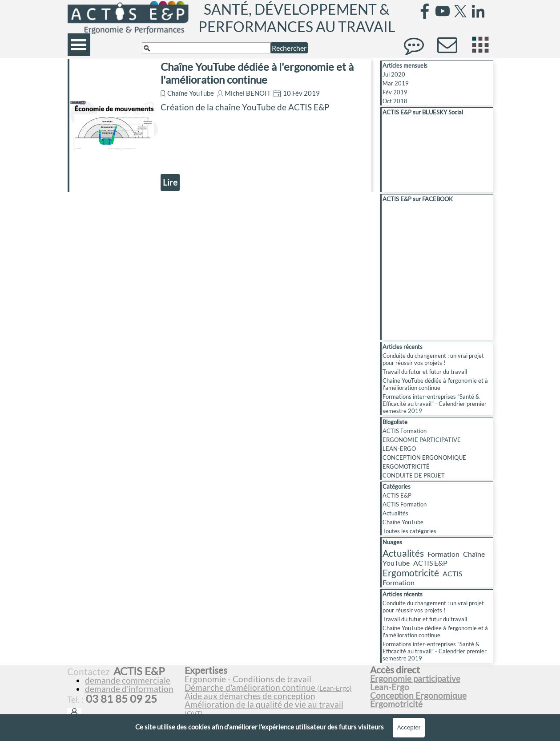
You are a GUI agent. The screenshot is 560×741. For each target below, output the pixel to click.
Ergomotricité (411, 573)
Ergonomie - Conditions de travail (248, 679)
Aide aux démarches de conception (250, 696)
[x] (460, 11)
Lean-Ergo (390, 687)
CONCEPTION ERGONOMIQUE (424, 458)
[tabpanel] (274, 696)
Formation (443, 554)
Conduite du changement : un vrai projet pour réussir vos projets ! (433, 359)
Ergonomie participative (415, 679)
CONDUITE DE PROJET (414, 475)
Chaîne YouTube (191, 93)
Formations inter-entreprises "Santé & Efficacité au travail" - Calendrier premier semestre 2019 (435, 404)
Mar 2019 (396, 83)
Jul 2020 (394, 74)
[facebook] (425, 11)
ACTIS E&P (397, 495)
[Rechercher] (206, 48)
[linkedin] (478, 11)
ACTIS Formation (405, 431)
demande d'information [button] (129, 689)
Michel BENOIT (248, 93)
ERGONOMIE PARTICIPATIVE (422, 440)
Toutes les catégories (409, 531)
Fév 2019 (395, 92)
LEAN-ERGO (399, 449)
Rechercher (289, 48)
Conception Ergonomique (418, 696)
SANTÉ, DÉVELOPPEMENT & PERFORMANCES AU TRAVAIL (297, 18)
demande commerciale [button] (128, 680)
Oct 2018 (395, 101)
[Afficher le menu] (79, 45)
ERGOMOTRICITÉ (406, 466)
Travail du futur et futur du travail (425, 372)
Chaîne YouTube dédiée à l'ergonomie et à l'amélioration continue (257, 73)
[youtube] (443, 11)
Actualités (395, 513)
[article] (220, 126)
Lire (170, 182)
